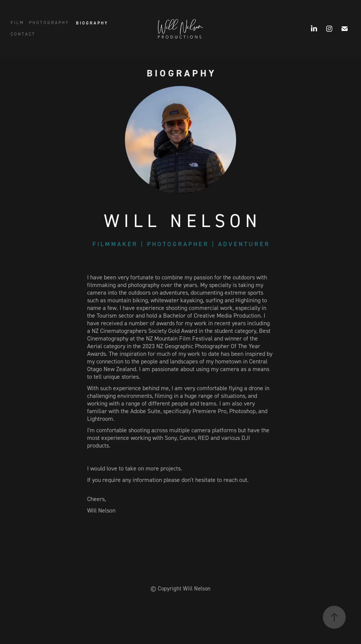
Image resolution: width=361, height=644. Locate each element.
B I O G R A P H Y (91, 23)
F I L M (17, 23)
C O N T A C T (23, 34)
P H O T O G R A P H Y (49, 23)
